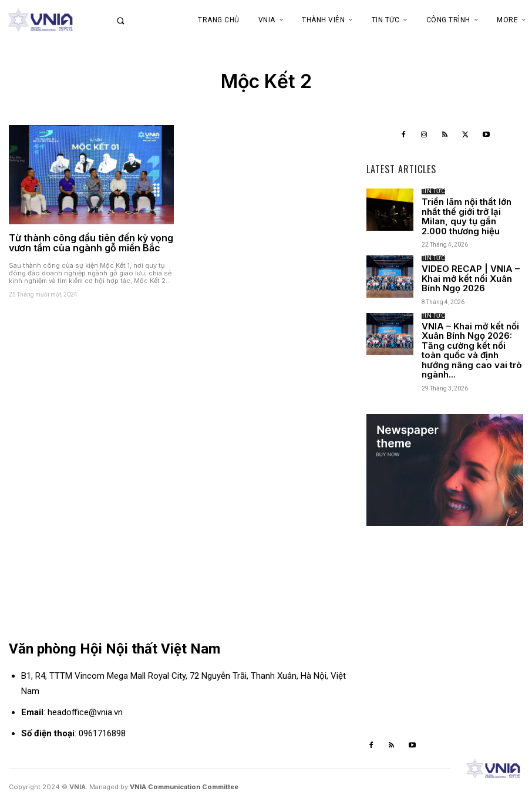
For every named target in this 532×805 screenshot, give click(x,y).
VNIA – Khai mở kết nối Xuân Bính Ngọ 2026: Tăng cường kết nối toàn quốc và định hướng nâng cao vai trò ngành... (472, 351)
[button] (133, 21)
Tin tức (434, 191)
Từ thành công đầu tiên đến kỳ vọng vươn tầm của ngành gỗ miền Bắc (91, 243)
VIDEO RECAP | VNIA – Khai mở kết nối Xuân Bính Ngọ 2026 (471, 278)
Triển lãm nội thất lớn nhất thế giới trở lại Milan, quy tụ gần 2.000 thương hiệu (467, 216)
